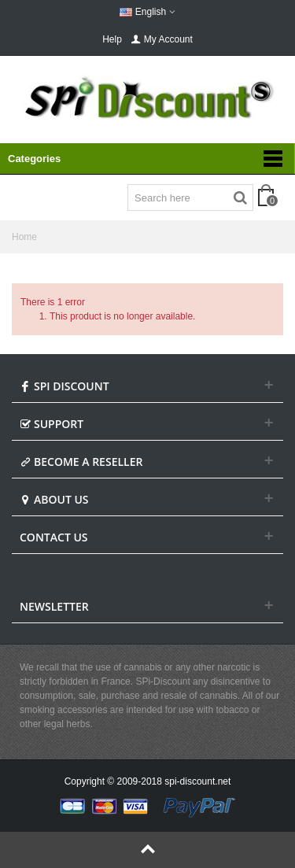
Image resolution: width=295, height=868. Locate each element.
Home (24, 237)
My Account (162, 39)
